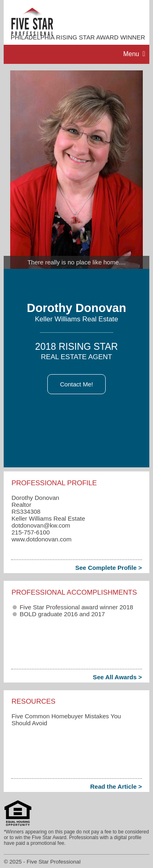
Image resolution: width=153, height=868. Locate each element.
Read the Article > (116, 786)
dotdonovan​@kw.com (41, 525)
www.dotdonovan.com (41, 539)
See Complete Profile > (108, 568)
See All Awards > (118, 677)
